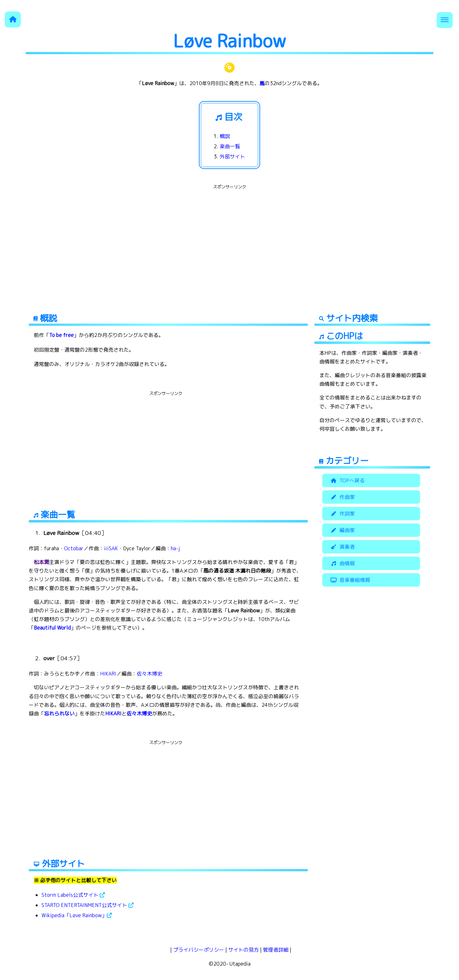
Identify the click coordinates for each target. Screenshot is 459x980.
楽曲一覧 (230, 146)
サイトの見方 (244, 950)
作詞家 (342, 514)
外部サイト (232, 157)
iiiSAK (111, 548)
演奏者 (342, 547)
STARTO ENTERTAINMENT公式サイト (87, 905)
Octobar (74, 548)
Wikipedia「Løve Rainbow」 (77, 915)
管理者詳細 (276, 950)
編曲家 (342, 530)
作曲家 (342, 497)
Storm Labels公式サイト (73, 895)
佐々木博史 (149, 674)
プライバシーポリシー (199, 950)
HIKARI (108, 674)
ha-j (175, 548)
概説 (225, 136)
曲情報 (342, 563)
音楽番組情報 (349, 580)
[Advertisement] (229, 236)
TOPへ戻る (347, 480)
